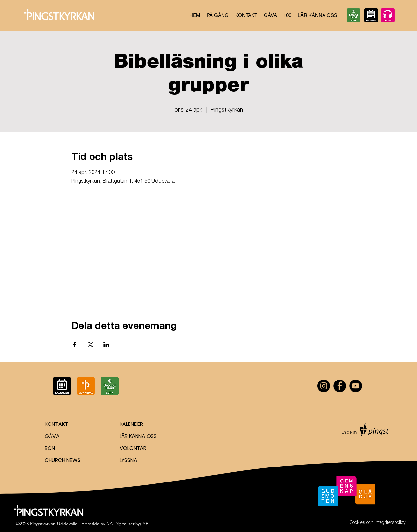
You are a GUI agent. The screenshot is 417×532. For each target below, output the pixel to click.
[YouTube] (356, 386)
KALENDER (131, 424)
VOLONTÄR (133, 448)
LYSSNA (128, 460)
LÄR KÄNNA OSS (138, 436)
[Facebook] (340, 386)
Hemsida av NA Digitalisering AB (115, 524)
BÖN (50, 448)
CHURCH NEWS (63, 460)
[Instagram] (324, 386)
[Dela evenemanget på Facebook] (74, 345)
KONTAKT (56, 424)
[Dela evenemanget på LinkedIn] (106, 345)
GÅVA (52, 436)
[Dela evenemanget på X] (90, 345)
